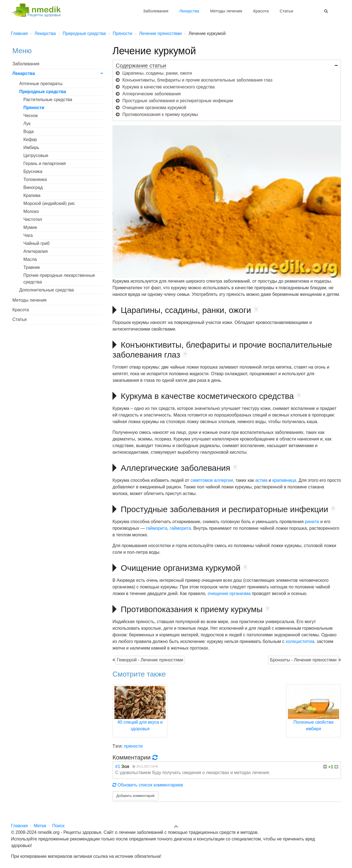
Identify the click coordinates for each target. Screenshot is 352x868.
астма (261, 480)
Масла (30, 259)
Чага (28, 235)
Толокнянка (35, 179)
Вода (28, 132)
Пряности (34, 108)
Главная (19, 826)
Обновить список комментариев (148, 785)
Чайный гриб (36, 243)
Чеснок (31, 116)
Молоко (31, 211)
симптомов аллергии (212, 480)
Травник (32, 267)
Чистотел (33, 219)
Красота (261, 11)
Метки (40, 826)
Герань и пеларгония (45, 163)
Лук (27, 124)
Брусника (33, 171)
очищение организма (229, 593)
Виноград (33, 187)
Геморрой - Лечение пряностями (150, 660)
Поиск (58, 826)
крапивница (284, 480)
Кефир (30, 140)
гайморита (157, 528)
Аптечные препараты (41, 84)
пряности (133, 746)
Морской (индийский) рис (49, 203)
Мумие (30, 227)
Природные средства (43, 92)
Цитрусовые (36, 156)
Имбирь (31, 148)
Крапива (32, 195)
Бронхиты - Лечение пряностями (303, 660)
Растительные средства (48, 100)
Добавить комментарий (135, 796)
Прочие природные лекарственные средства (59, 279)
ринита (312, 522)
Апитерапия (35, 251)
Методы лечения (226, 11)
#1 (118, 766)
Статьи (286, 11)
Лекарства (189, 11)
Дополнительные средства (46, 290)
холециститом (300, 641)
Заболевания (156, 11)
